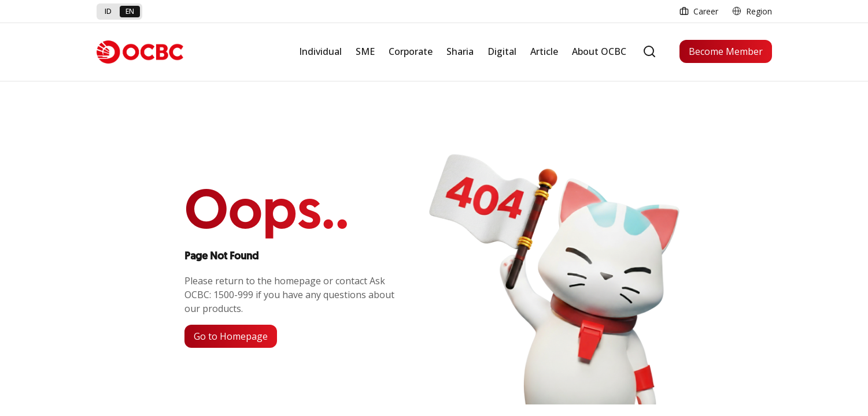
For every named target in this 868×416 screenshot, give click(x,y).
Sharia (460, 51)
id (108, 11)
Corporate (411, 51)
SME (365, 51)
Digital (502, 51)
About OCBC (599, 51)
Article (544, 51)
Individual (320, 51)
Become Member (726, 51)
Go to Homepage (231, 336)
